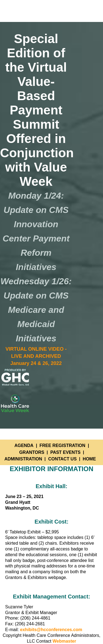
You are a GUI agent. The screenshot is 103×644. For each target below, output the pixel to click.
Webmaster (64, 641)
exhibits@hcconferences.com (51, 630)
